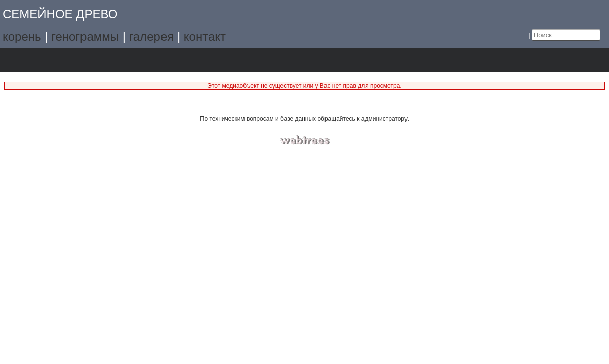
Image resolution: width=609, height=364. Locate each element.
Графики (51, 60)
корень (22, 37)
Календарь (108, 60)
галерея (152, 37)
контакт (205, 37)
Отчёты (136, 60)
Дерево (23, 60)
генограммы (85, 37)
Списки (80, 60)
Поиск (165, 60)
